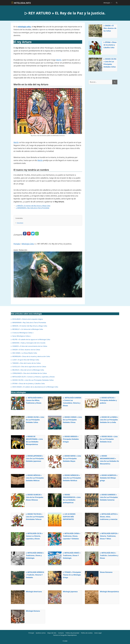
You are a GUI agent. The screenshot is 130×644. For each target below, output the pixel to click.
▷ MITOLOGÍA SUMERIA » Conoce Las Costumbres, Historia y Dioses (72, 402)
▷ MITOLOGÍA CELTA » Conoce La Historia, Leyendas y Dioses (33, 377)
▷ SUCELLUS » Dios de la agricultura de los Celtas (28, 367)
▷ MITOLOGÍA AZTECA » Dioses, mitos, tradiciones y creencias (109, 517)
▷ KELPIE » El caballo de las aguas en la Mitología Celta (30, 339)
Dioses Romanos (106, 572)
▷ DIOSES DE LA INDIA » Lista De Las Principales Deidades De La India (109, 420)
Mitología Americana (34, 592)
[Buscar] (115, 82)
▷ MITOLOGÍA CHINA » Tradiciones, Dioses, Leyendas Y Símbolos (72, 536)
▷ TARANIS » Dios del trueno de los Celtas (26, 363)
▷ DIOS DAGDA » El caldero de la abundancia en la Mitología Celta (34, 387)
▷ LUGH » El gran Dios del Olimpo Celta (25, 360)
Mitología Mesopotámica (109, 592)
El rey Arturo (20, 223)
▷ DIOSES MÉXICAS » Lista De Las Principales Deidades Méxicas (35, 478)
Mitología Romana (33, 611)
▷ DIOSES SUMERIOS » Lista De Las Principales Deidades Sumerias (109, 497)
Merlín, (59, 60)
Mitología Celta (28, 244)
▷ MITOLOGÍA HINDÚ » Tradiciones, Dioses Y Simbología (72, 555)
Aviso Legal (98, 633)
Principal (31, 633)
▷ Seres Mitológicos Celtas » (21, 336)
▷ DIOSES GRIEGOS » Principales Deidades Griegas (71, 439)
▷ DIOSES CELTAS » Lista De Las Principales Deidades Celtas (110, 63)
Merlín (16, 142)
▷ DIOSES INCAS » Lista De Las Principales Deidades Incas (109, 439)
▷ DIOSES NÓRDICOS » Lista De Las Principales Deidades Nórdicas (72, 478)
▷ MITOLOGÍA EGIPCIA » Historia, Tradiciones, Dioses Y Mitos (109, 536)
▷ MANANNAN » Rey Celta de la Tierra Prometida (33, 208)
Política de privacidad (72, 633)
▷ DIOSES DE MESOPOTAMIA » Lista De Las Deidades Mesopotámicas (34, 440)
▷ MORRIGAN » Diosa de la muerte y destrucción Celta (30, 356)
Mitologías (109, 3)
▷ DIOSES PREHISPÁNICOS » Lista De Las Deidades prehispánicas (72, 499)
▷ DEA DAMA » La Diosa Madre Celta (24, 353)
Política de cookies (87, 633)
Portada (17, 244)
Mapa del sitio (52, 633)
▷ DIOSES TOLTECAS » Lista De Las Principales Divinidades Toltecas (35, 517)
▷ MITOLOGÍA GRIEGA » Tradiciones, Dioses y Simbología (35, 555)
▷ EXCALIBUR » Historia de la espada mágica (27, 319)
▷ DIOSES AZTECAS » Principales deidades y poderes (108, 400)
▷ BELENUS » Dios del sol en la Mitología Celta (27, 370)
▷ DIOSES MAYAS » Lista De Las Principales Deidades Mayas (72, 458)
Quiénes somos (41, 633)
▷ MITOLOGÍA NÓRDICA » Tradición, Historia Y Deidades (35, 575)
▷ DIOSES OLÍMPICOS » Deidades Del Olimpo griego (109, 478)
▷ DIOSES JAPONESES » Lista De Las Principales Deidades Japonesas (35, 458)
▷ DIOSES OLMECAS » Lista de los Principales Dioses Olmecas (35, 497)
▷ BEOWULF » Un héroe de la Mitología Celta (27, 329)
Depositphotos (72, 635)
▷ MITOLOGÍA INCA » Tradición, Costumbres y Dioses (109, 555)
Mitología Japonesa (70, 592)
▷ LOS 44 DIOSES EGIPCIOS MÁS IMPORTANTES (69, 517)
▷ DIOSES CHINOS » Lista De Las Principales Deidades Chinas (72, 420)
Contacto (61, 633)
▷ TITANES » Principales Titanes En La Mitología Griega (72, 575)
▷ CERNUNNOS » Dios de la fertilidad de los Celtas (29, 373)
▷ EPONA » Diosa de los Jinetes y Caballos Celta (110, 45)
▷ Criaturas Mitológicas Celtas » (22, 333)
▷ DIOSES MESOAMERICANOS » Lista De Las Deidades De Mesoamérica (109, 460)
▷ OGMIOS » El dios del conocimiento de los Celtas (29, 346)
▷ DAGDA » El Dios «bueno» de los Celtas (110, 28)
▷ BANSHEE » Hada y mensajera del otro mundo (28, 343)
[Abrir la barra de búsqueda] (117, 3)
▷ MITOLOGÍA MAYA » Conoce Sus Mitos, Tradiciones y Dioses (34, 400)
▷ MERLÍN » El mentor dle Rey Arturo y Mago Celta (33, 206)
